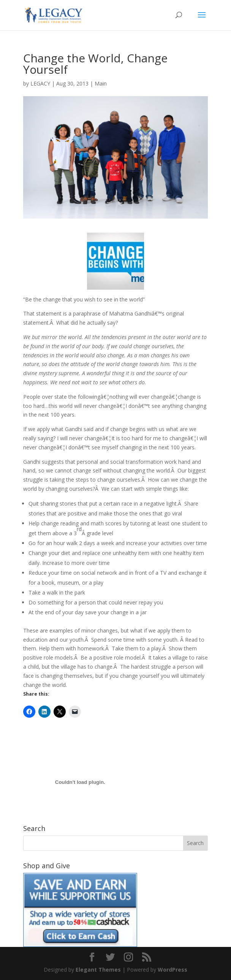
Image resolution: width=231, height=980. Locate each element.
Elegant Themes (98, 970)
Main (101, 83)
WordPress (172, 970)
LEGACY (40, 83)
